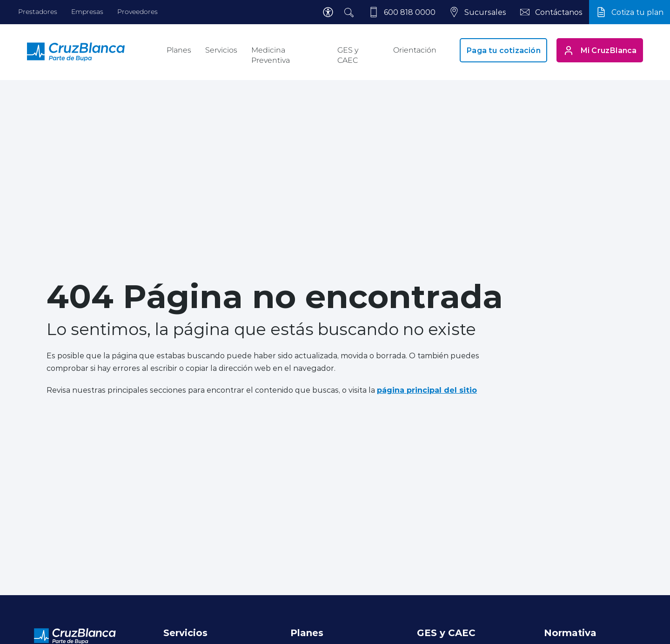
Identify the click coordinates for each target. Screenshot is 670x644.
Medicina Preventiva (271, 55)
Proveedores (137, 12)
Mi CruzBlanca (600, 50)
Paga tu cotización (503, 50)
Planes (179, 50)
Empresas (87, 12)
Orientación (415, 50)
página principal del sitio (427, 390)
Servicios (221, 50)
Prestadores (38, 12)
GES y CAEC (348, 55)
